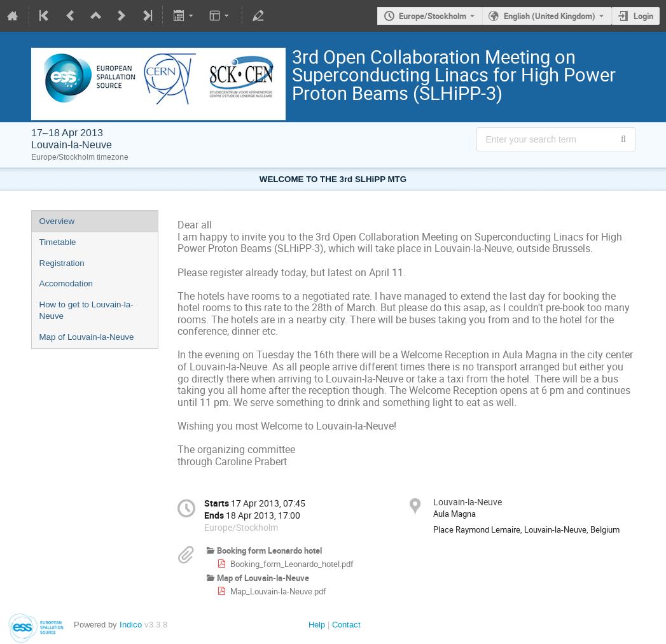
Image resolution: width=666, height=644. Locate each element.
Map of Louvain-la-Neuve (87, 337)
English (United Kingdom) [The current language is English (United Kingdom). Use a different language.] (550, 16)
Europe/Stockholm (433, 16)
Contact (346, 625)
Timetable (58, 242)
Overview (57, 221)
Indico (131, 625)
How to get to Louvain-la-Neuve (87, 311)
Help (317, 625)
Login (643, 16)
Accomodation (66, 283)
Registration (62, 263)
